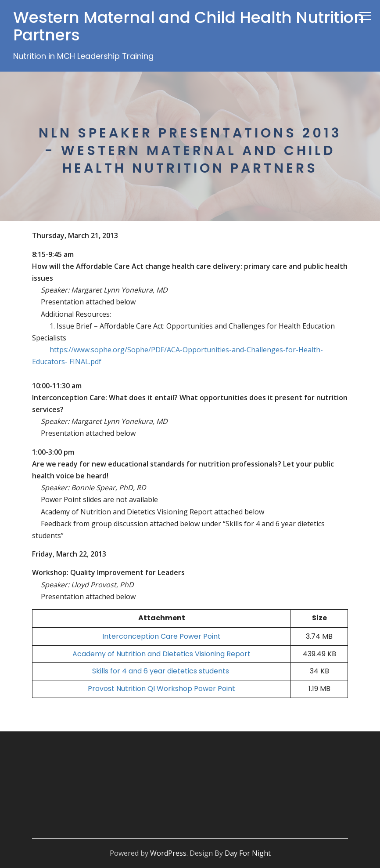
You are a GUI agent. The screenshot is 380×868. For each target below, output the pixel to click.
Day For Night (248, 853)
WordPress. (169, 853)
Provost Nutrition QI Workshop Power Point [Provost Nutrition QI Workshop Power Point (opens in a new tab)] (161, 689)
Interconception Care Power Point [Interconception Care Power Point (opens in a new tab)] (161, 636)
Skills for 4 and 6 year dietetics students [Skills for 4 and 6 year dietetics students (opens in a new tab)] (161, 671)
